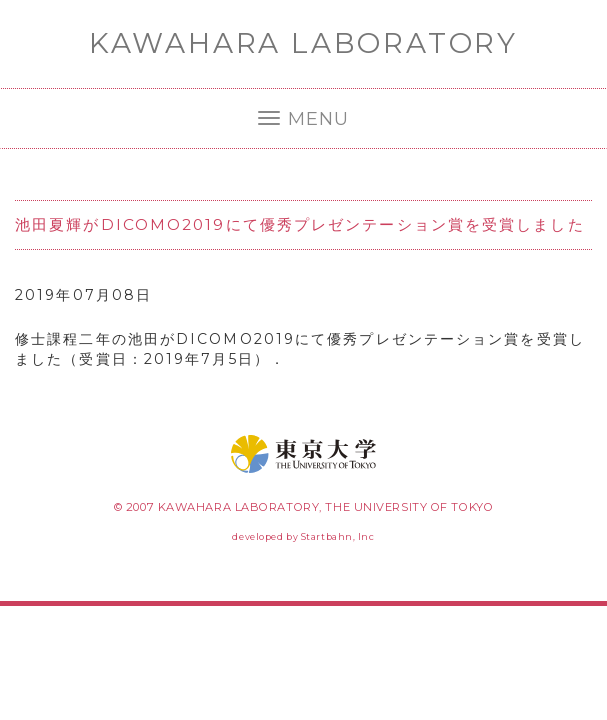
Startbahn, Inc (338, 536)
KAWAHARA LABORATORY (303, 43)
